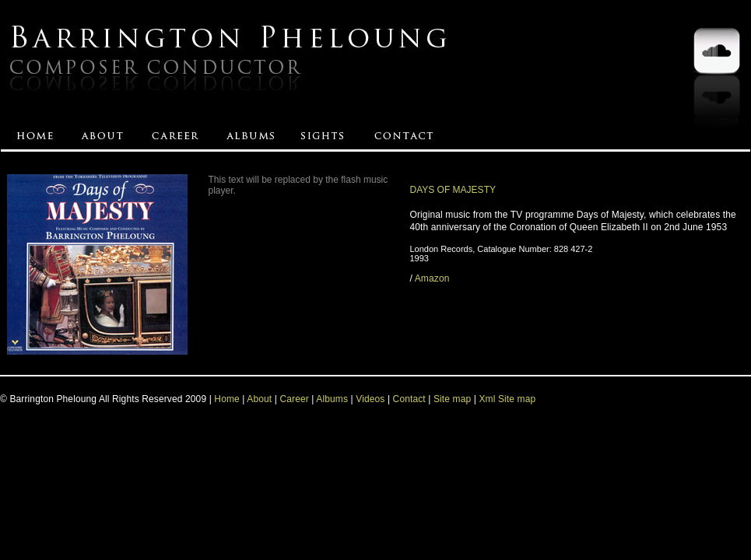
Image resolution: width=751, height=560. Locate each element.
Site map (454, 399)
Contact (409, 399)
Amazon (432, 278)
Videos (370, 399)
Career (294, 399)
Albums (332, 399)
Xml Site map (507, 399)
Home (227, 399)
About (259, 399)
